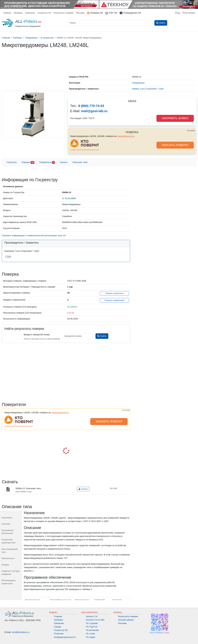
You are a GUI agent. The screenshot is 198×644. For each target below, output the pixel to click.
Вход (178, 13)
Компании (30, 13)
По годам (90, 637)
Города (57, 627)
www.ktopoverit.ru (126, 136)
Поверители (47, 162)
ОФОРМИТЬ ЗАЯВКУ (175, 118)
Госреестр (12, 162)
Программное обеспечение (8, 532)
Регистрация (189, 13)
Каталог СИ (92, 616)
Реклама (80, 13)
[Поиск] (109, 23)
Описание (6, 524)
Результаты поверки (63, 13)
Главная (7, 13)
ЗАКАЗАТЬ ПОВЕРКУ (175, 145)
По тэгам (90, 634)
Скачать (64, 162)
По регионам (92, 630)
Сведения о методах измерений (11, 572)
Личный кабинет (126, 620)
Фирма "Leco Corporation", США (148, 89)
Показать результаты (115, 293)
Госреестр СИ (44, 13)
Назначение (7, 518)
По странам (92, 623)
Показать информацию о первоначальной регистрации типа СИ (34, 235)
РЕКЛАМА (191, 131)
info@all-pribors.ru (21, 632)
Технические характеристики (8, 541)
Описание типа (80, 162)
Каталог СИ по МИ (95, 620)
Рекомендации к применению (9, 582)
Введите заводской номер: (37, 335)
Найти (102, 336)
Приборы (18, 13)
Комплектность (8, 558)
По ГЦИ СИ (92, 627)
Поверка (28, 162)
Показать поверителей (114, 300)
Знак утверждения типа (10, 551)
